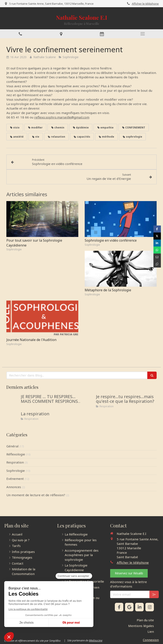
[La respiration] (13, 418)
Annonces (14, 487)
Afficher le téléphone (145, 4)
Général (12, 446)
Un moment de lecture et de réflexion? (36, 495)
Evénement (15, 479)
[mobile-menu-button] (143, 34)
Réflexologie (16, 454)
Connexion (151, 640)
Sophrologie (16, 471)
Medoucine (96, 640)
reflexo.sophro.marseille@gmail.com (62, 117)
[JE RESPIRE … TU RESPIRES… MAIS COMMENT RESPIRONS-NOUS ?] (13, 401)
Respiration (15, 462)
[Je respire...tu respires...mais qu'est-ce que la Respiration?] (88, 401)
